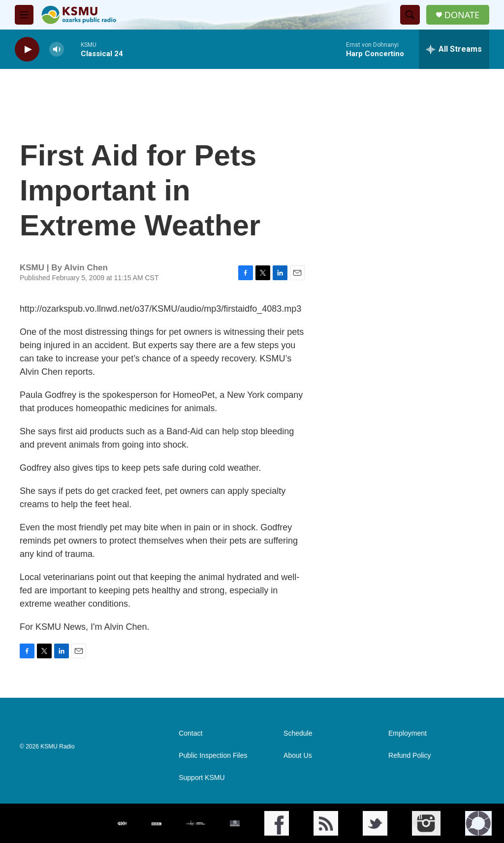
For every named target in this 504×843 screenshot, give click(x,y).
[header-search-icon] (410, 15)
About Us (298, 756)
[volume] (57, 49)
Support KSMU (202, 778)
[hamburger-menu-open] (24, 15)
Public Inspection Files (213, 756)
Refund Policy (409, 756)
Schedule (298, 733)
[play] (27, 49)
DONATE (462, 15)
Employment (408, 733)
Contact (190, 733)
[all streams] (454, 49)
